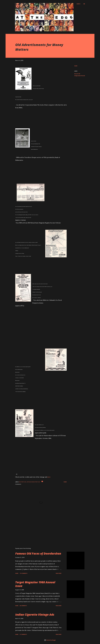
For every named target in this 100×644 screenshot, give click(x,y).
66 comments (23, 606)
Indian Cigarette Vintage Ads (35, 615)
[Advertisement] (39, 530)
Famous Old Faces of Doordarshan (38, 553)
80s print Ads (77, 74)
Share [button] (76, 66)
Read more (59, 573)
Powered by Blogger (50, 640)
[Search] (78, 4)
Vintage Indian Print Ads (80, 76)
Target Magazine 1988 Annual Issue (35, 584)
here (49, 477)
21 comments (23, 634)
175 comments (24, 573)
